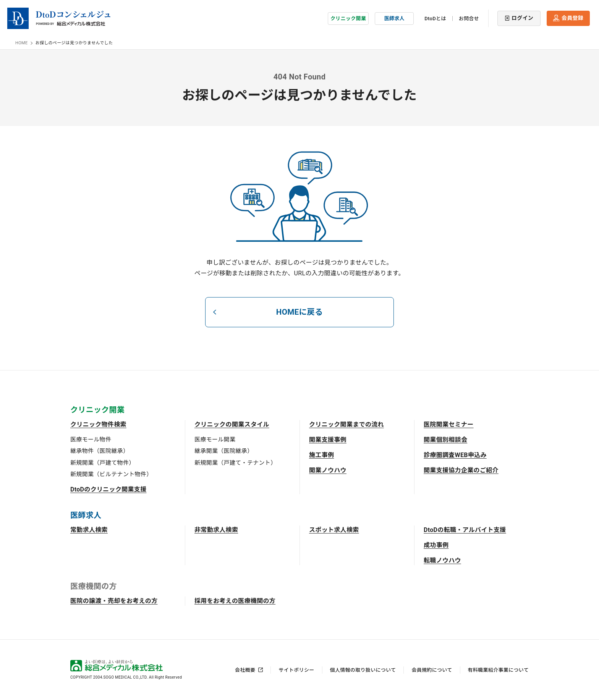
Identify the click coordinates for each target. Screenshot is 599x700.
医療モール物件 (91, 439)
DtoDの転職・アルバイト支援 (465, 529)
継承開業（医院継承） (224, 450)
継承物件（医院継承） (100, 450)
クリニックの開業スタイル (232, 424)
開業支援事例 (328, 439)
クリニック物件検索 (98, 424)
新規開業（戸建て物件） (103, 462)
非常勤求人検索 (216, 529)
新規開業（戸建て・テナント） (235, 462)
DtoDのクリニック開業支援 (108, 489)
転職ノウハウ (442, 560)
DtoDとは (435, 17)
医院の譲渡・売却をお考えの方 (114, 600)
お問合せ (469, 17)
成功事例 (436, 544)
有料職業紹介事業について (498, 669)
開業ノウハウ (328, 470)
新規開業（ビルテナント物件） (111, 474)
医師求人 (394, 17)
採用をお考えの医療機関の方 (235, 600)
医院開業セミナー (449, 424)
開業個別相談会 (445, 439)
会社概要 (245, 669)
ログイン (522, 17)
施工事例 (321, 454)
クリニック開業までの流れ (346, 424)
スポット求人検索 (334, 529)
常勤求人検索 (89, 529)
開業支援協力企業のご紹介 (461, 470)
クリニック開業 (348, 17)
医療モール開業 (215, 439)
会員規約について (432, 669)
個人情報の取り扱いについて (363, 669)
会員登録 (572, 17)
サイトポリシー (296, 669)
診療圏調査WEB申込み (455, 454)
